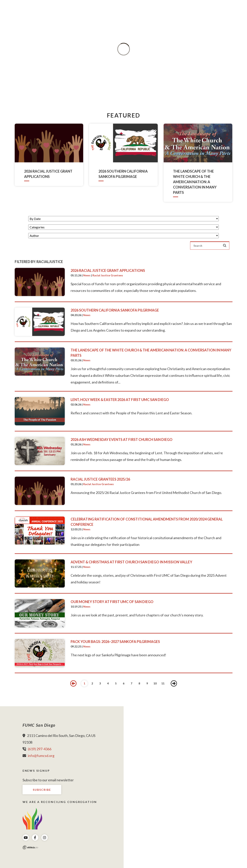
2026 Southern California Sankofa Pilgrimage (115, 310)
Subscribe (42, 790)
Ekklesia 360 (30, 848)
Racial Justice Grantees (108, 275)
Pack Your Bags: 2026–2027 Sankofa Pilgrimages (115, 642)
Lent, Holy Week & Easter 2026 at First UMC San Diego (120, 400)
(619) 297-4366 (40, 749)
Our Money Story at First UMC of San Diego (112, 602)
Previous (73, 683)
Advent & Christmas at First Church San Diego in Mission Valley (131, 562)
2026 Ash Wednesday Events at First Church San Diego (122, 440)
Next (174, 683)
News (87, 275)
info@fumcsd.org (41, 756)
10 (155, 683)
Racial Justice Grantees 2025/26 (100, 479)
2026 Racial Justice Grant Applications (108, 270)
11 (163, 683)
